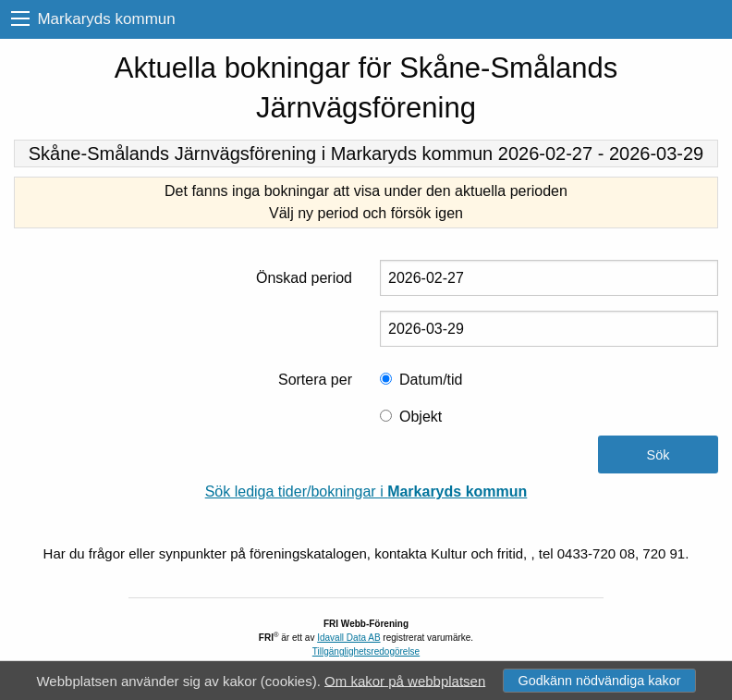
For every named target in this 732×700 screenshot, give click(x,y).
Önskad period (304, 278)
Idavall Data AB (348, 638)
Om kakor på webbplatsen (405, 680)
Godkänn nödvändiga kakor (599, 681)
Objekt (421, 417)
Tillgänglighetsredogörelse (366, 651)
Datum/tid (431, 380)
